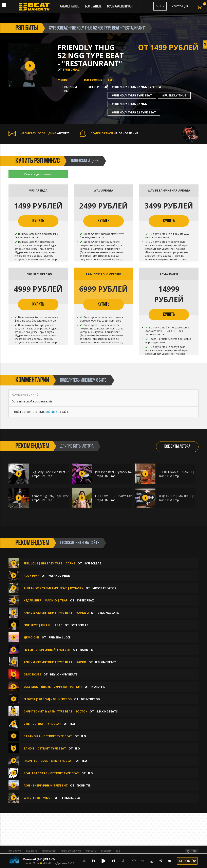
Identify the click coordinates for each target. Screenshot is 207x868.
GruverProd (90, 699)
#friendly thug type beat (132, 95)
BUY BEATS (32, 852)
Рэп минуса (15, 852)
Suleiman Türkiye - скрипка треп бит (53, 687)
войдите (51, 412)
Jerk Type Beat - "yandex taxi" (115, 472)
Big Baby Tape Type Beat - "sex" (53, 472)
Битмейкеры (49, 852)
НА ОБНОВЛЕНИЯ (109, 133)
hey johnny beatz (64, 674)
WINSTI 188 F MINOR (38, 798)
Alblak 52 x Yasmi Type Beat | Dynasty (53, 588)
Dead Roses (32, 674)
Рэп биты (91, 852)
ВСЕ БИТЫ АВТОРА (177, 447)
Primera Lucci (59, 637)
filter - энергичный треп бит (47, 650)
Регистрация (179, 6)
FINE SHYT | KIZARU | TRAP (43, 625)
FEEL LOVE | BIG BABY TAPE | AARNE (121, 496)
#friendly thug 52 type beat (134, 112)
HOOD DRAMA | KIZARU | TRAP (180, 472)
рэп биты (27, 28)
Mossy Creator (104, 588)
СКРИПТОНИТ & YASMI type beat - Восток (55, 711)
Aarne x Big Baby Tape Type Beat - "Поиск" (61, 496)
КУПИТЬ (38, 221)
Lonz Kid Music (31, 863)
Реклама (106, 852)
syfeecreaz (71, 69)
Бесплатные (94, 6)
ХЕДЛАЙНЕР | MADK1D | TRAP (180, 496)
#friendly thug (174, 95)
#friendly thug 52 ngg (129, 104)
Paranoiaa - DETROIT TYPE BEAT (48, 736)
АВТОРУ (39, 133)
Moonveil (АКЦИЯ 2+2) (39, 859)
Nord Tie (87, 650)
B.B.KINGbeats (108, 613)
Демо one (32, 637)
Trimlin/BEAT (72, 798)
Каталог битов (69, 6)
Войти (160, 6)
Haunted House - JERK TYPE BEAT (48, 761)
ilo (73, 724)
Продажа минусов (71, 852)
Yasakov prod (59, 576)
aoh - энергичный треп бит (46, 785)
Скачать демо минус (38, 174)
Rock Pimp (32, 576)
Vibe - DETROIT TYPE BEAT (42, 724)
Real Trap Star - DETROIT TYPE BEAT (51, 773)
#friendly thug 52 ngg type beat (137, 87)
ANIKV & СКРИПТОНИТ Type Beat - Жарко (55, 662)
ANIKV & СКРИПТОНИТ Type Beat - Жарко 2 (56, 613)
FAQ (118, 852)
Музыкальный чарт (120, 6)
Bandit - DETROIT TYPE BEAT (45, 748)
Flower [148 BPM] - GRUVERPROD (48, 699)
